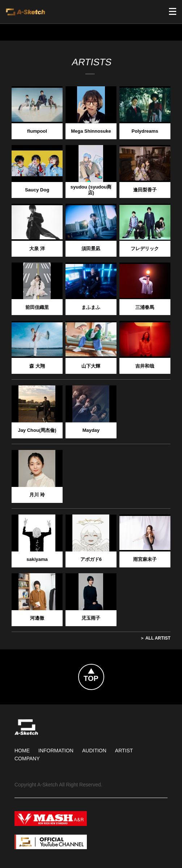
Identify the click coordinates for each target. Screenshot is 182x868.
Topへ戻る (104, 669)
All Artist (158, 638)
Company (27, 759)
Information (56, 751)
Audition (94, 751)
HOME (22, 751)
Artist (124, 751)
